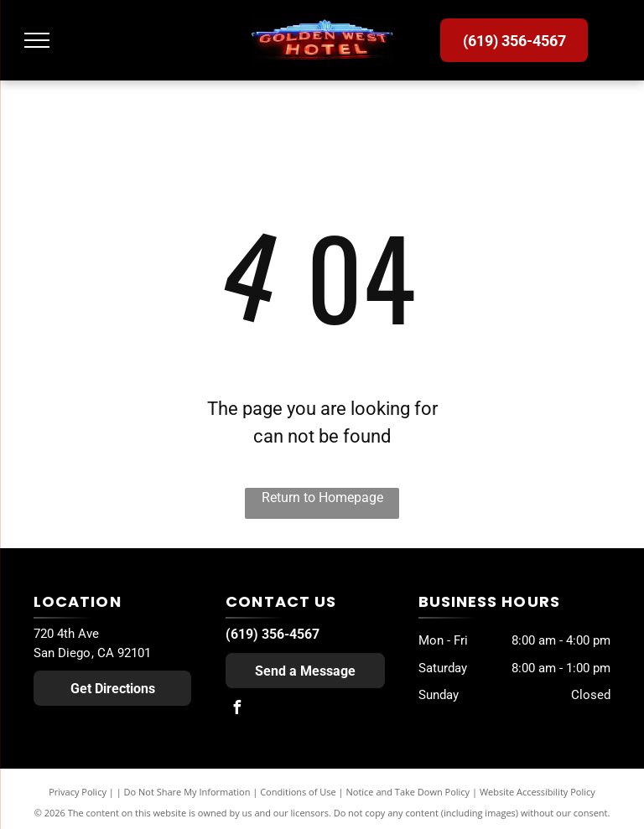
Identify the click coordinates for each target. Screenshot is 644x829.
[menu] (37, 40)
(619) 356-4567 (273, 634)
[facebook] (236, 710)
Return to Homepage (322, 497)
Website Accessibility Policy (538, 792)
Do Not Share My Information (187, 792)
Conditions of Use (298, 792)
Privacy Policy (78, 792)
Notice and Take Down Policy (408, 792)
